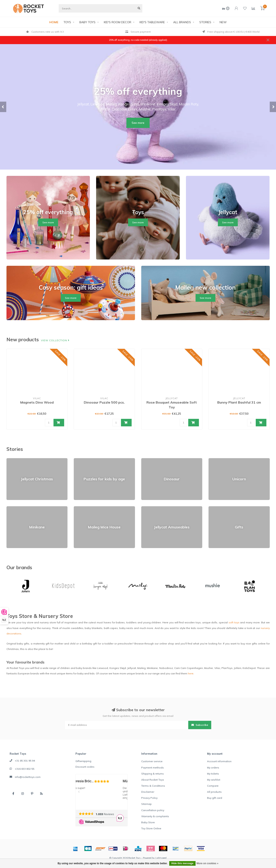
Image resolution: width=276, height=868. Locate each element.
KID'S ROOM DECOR (118, 22)
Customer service (152, 761)
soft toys (234, 622)
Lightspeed (161, 858)
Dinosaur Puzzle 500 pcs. (104, 402)
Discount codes (85, 767)
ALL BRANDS (182, 22)
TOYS (67, 22)
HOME (54, 22)
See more (138, 123)
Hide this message (182, 863)
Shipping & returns (153, 774)
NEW (223, 22)
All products (214, 792)
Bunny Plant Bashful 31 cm (239, 402)
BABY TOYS (87, 22)
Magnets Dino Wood (37, 402)
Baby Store (148, 822)
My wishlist (214, 780)
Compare (213, 786)
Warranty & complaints (155, 816)
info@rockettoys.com (28, 777)
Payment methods (153, 768)
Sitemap (146, 804)
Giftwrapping (83, 761)
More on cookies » (208, 863)
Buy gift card (215, 798)
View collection (55, 340)
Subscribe (200, 725)
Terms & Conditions (153, 786)
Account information (219, 761)
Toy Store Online (151, 828)
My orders (213, 768)
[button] (3, 107)
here (191, 673)
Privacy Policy (149, 798)
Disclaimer (148, 792)
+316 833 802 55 (25, 769)
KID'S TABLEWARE (152, 22)
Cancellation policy (153, 810)
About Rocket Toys (153, 780)
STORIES (205, 22)
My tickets (213, 774)
